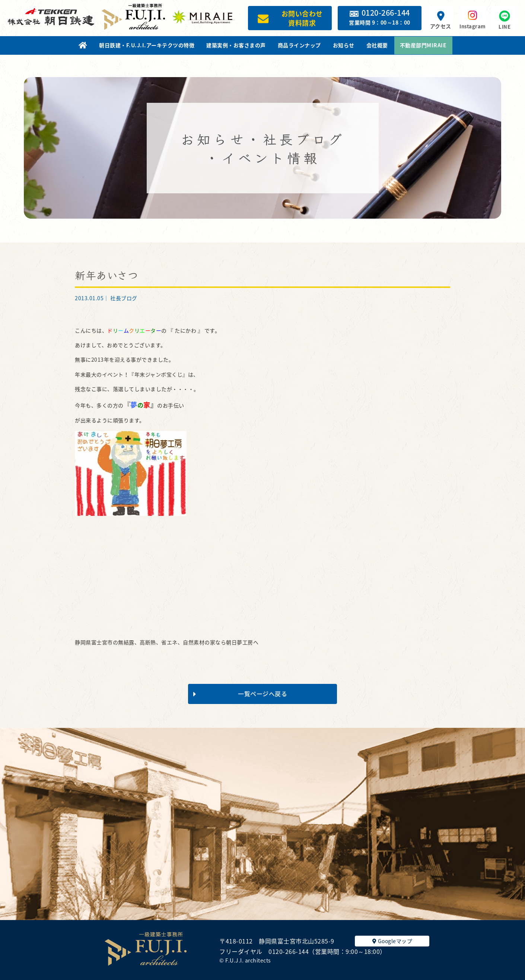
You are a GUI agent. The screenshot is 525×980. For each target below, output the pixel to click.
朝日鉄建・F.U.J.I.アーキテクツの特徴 (147, 45)
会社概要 (377, 45)
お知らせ (344, 45)
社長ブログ (124, 298)
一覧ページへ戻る (240, 694)
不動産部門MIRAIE (423, 45)
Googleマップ (392, 941)
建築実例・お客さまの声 (236, 45)
